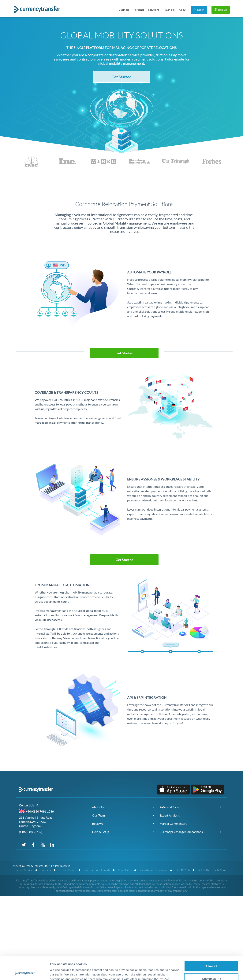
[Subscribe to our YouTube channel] (43, 845)
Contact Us (29, 805)
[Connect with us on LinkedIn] (52, 845)
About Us (98, 807)
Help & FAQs (101, 832)
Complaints (125, 870)
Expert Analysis (170, 815)
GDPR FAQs (183, 870)
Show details (59, 972)
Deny (211, 969)
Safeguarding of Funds (97, 870)
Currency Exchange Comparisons (181, 832)
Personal (139, 10)
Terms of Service (23, 870)
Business (124, 10)
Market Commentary (173, 823)
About (183, 10)
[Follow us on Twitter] (24, 845)
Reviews (97, 823)
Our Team (98, 815)
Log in (199, 10)
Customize (211, 957)
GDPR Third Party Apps (212, 870)
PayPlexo (169, 10)
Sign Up (221, 10)
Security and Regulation (153, 870)
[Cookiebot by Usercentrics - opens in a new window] (25, 973)
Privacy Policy (67, 870)
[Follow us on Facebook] (33, 845)
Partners (46, 870)
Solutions (154, 10)
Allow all (211, 945)
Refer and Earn (169, 807)
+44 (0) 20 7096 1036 (40, 811)
